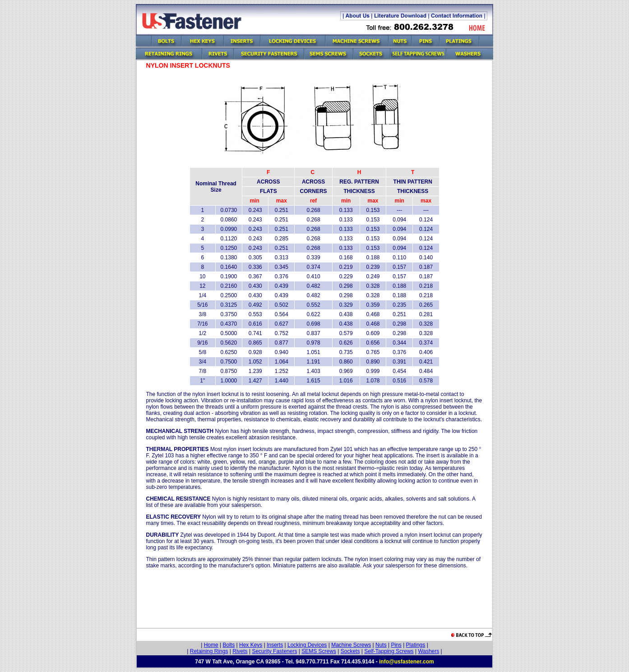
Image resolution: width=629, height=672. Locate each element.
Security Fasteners (274, 651)
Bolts (229, 645)
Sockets (350, 651)
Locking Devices (307, 645)
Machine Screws (351, 645)
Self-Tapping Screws (389, 651)
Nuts (381, 645)
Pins (396, 645)
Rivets (240, 651)
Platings (416, 645)
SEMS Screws (319, 651)
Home (211, 645)
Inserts (275, 645)
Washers (428, 651)
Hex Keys (251, 645)
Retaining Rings (209, 651)
